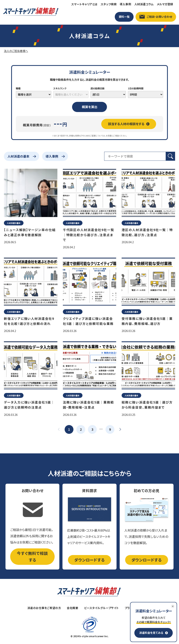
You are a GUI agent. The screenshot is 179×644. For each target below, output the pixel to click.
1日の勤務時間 (136, 88)
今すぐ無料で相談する (32, 557)
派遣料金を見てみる (154, 633)
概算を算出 (90, 107)
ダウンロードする (89, 560)
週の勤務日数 (98, 88)
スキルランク (60, 88)
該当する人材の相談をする (129, 124)
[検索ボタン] (170, 156)
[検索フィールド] (135, 156)
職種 (18, 88)
